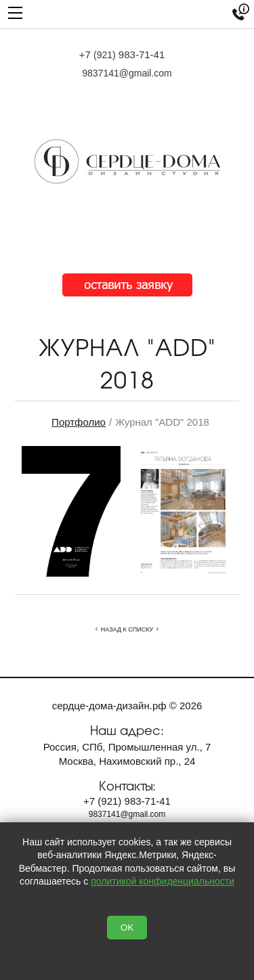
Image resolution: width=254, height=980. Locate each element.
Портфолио (79, 422)
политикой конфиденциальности (163, 881)
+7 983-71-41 (122, 54)
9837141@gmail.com (127, 73)
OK (127, 928)
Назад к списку (127, 629)
